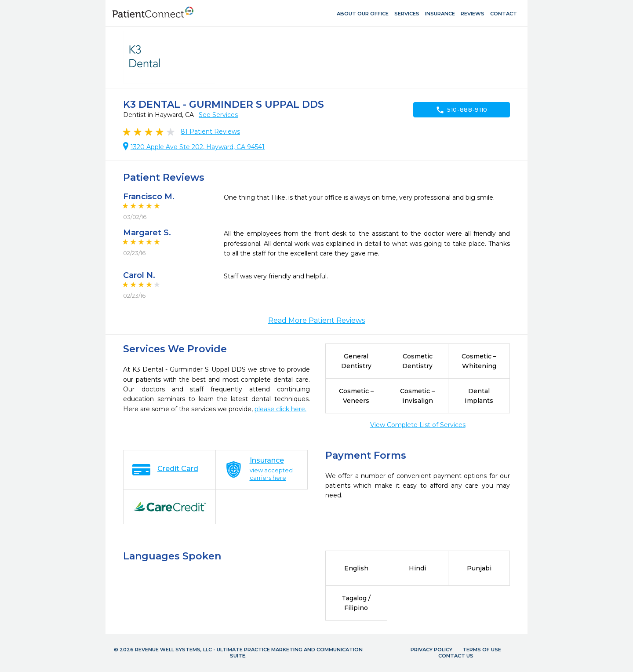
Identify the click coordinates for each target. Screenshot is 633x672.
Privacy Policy (431, 650)
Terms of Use (482, 650)
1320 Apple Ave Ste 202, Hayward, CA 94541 (198, 147)
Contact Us (456, 656)
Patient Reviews (210, 131)
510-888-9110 (462, 110)
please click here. (280, 409)
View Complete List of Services (418, 425)
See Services (218, 115)
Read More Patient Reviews (316, 320)
